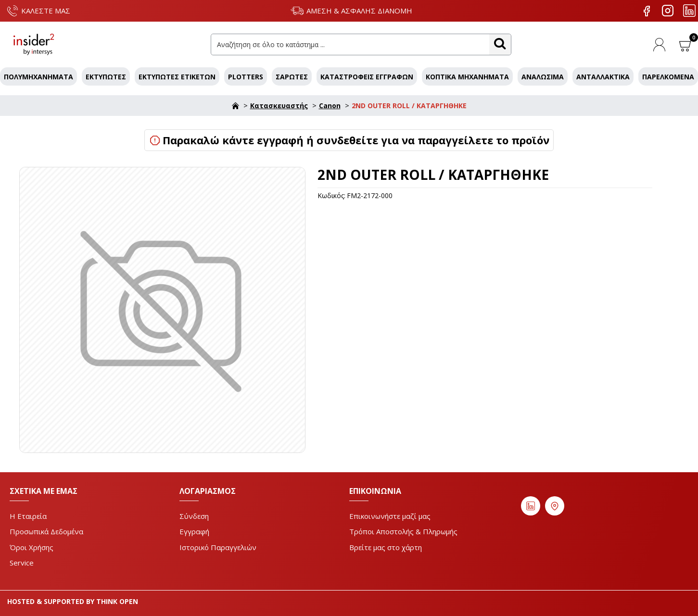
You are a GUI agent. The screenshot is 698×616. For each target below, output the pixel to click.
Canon (330, 106)
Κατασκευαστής (279, 106)
